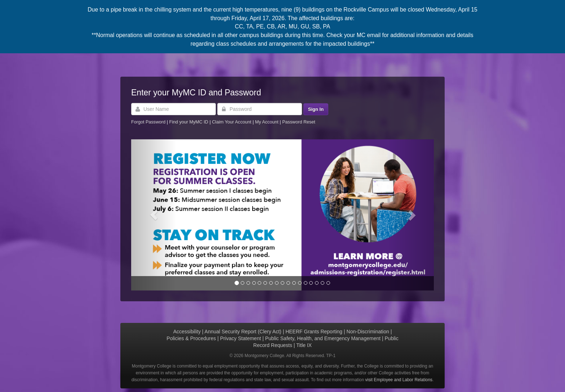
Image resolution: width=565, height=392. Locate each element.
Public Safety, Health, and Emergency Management (323, 338)
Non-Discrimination (368, 332)
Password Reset (299, 122)
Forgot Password (148, 122)
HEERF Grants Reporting (314, 332)
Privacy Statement (241, 338)
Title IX (304, 345)
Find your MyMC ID (188, 122)
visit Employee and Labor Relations (399, 380)
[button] (154, 215)
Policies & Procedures (191, 338)
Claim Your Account (232, 122)
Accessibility (187, 332)
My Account (268, 122)
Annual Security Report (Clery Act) (243, 332)
